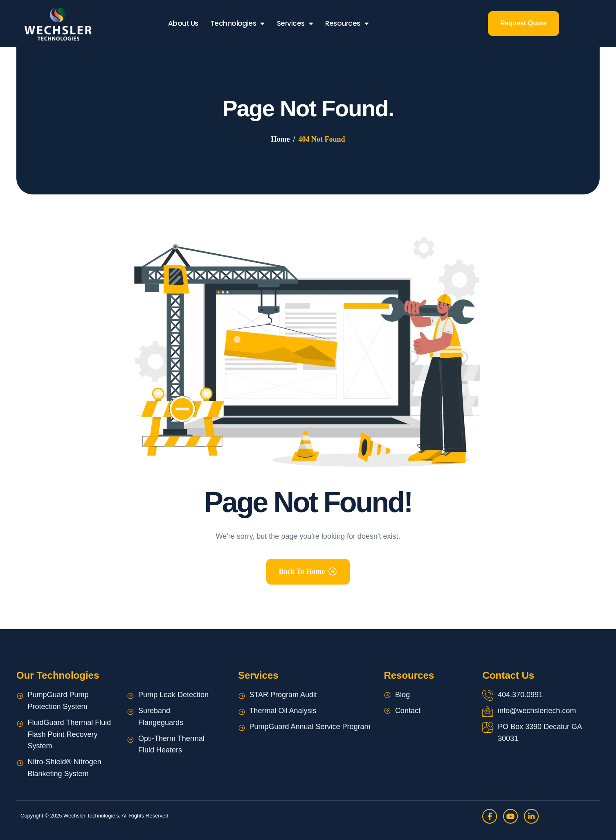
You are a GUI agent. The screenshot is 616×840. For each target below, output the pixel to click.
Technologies (238, 24)
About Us (183, 23)
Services (295, 24)
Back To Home (302, 571)
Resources (347, 24)
